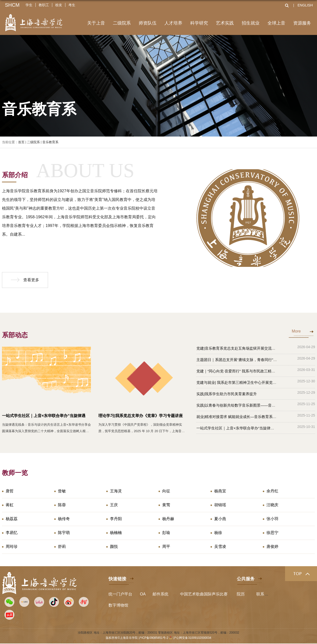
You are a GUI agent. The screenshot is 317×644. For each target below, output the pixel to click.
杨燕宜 (220, 491)
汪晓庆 (272, 505)
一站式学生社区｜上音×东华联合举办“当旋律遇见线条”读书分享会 (61, 416)
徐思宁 (272, 533)
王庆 (114, 505)
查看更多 (31, 280)
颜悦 (114, 546)
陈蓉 (62, 505)
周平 (166, 546)
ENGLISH (305, 5)
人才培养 (173, 23)
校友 (59, 5)
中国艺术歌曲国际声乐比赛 (204, 594)
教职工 (44, 5)
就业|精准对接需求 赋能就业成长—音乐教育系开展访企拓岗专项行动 (253, 417)
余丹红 (272, 491)
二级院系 (122, 23)
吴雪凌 (220, 546)
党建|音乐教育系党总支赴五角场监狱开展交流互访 (238, 348)
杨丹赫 (168, 519)
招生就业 (251, 23)
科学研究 (199, 23)
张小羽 (272, 519)
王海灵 (116, 491)
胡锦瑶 (220, 505)
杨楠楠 (116, 533)
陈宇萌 (64, 533)
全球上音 (276, 23)
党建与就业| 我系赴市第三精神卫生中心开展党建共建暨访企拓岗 (249, 382)
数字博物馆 (118, 605)
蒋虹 (10, 505)
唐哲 (10, 491)
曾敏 (62, 491)
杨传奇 (64, 519)
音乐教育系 (50, 142)
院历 (241, 594)
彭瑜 (166, 533)
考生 (72, 5)
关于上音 (96, 23)
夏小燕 (220, 519)
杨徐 (218, 533)
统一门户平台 (120, 594)
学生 (29, 5)
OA (143, 594)
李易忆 (12, 533)
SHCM (12, 5)
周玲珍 (12, 546)
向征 (166, 491)
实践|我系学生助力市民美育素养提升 (227, 394)
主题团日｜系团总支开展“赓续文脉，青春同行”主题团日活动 (246, 360)
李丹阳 (116, 519)
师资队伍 (148, 23)
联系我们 (264, 594)
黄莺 (166, 505)
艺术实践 (225, 23)
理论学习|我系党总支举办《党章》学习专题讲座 (140, 416)
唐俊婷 (272, 546)
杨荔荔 (12, 519)
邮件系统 (160, 594)
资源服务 (302, 23)
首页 (21, 142)
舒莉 (62, 546)
